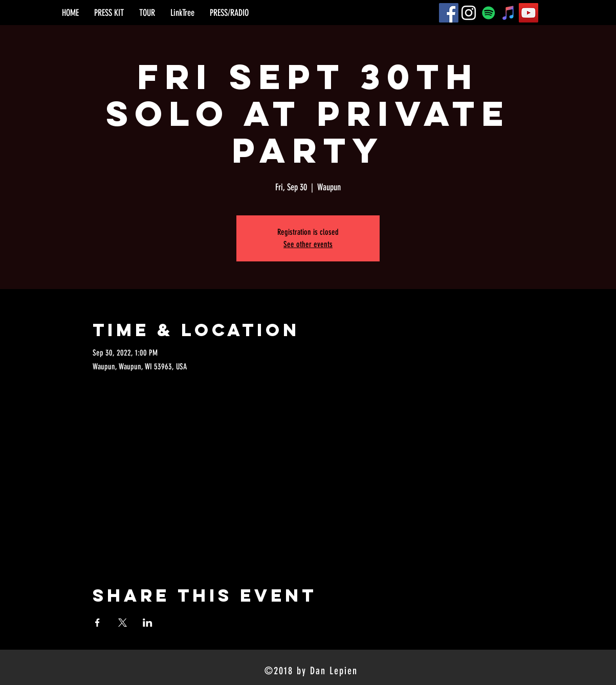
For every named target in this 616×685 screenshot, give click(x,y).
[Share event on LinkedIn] (148, 623)
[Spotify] (489, 13)
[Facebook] (449, 13)
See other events (308, 244)
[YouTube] (529, 13)
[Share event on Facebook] (97, 623)
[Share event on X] (123, 623)
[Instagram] (469, 13)
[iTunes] (509, 13)
